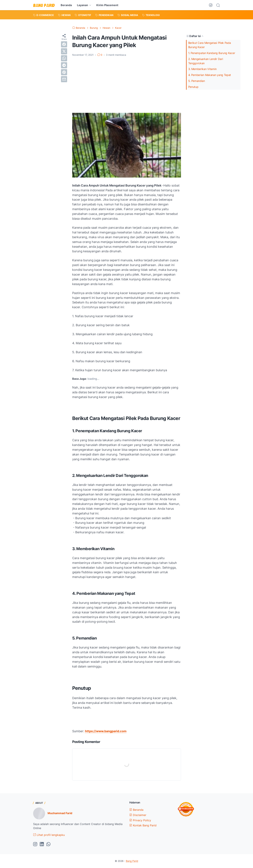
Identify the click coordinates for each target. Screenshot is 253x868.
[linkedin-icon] (42, 844)
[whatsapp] (64, 58)
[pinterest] (64, 72)
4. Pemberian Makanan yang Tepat (210, 75)
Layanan (82, 5)
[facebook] (64, 44)
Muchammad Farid (60, 813)
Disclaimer (138, 815)
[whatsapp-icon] (48, 844)
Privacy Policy (140, 820)
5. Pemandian (197, 81)
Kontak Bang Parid (143, 825)
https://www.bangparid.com (106, 731)
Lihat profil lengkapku (49, 835)
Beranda (66, 5)
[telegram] (64, 65)
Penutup (193, 87)
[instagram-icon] (35, 844)
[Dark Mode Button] (211, 5)
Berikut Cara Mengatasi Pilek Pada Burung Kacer (210, 45)
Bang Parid (132, 861)
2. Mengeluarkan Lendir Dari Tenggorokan (206, 61)
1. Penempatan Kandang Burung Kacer (212, 53)
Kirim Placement (107, 5)
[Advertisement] (127, 85)
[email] (64, 79)
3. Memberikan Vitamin (203, 69)
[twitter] (64, 51)
